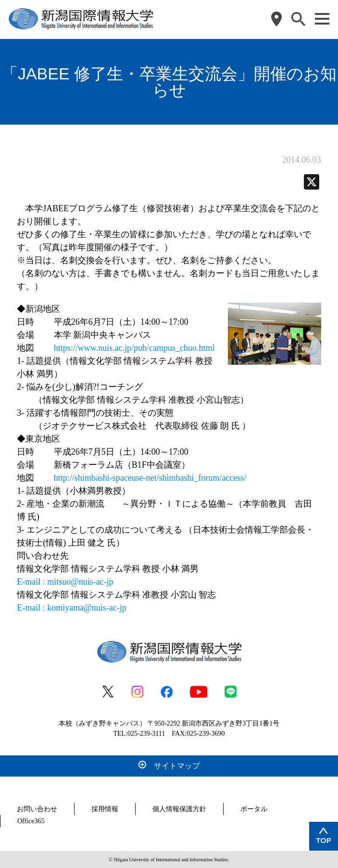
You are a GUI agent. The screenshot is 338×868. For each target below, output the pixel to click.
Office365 (31, 821)
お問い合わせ (37, 809)
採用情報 (105, 809)
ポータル (254, 809)
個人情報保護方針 (179, 809)
